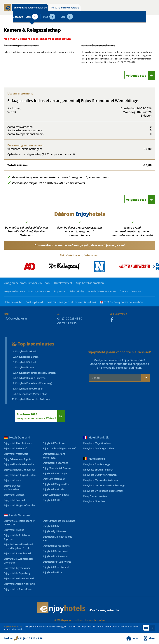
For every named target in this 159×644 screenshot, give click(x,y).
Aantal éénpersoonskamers (98, 45)
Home (132, 638)
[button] (154, 266)
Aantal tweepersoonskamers (17, 45)
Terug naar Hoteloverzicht (65, 8)
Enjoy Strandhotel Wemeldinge (30, 8)
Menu (150, 638)
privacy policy (17, 629)
